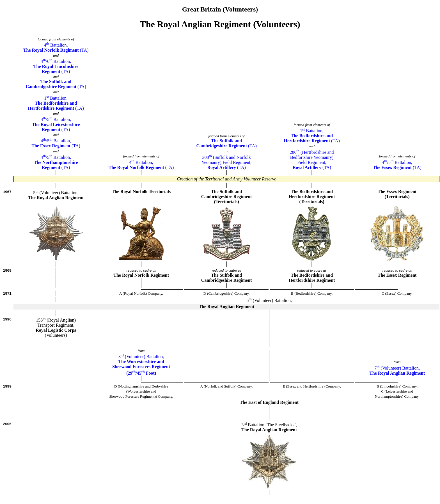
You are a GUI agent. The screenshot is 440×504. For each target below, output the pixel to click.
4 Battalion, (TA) (56, 48)
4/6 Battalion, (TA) (56, 66)
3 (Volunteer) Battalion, (141, 365)
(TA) (56, 84)
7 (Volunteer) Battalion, (397, 371)
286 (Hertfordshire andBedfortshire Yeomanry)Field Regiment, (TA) (312, 160)
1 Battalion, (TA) (56, 103)
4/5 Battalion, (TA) (56, 124)
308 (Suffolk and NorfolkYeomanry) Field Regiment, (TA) (226, 162)
